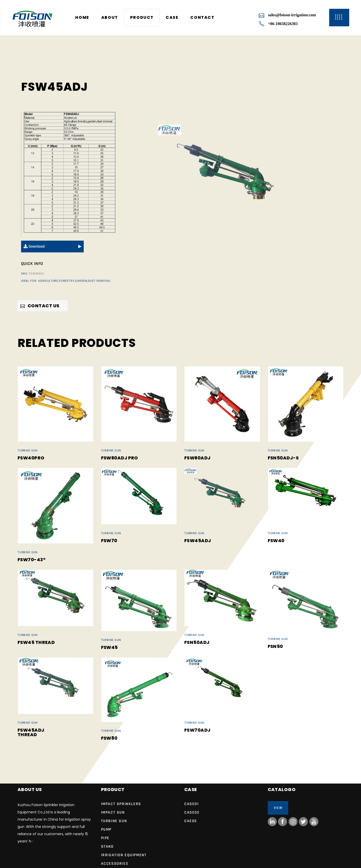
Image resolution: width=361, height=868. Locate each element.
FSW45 (109, 647)
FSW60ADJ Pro (120, 458)
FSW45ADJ (198, 541)
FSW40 (276, 541)
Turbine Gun (28, 451)
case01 (192, 804)
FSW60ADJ (197, 458)
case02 (192, 812)
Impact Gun (113, 812)
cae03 (191, 821)
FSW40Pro (31, 458)
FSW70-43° (31, 560)
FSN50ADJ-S (283, 458)
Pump (106, 830)
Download (34, 247)
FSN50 (275, 646)
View (278, 808)
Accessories (115, 864)
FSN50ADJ (197, 642)
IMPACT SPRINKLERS (121, 804)
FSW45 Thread (36, 642)
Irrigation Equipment (124, 855)
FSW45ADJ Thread (31, 732)
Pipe (105, 838)
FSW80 (109, 738)
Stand (107, 847)
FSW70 (109, 541)
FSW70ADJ (197, 730)
